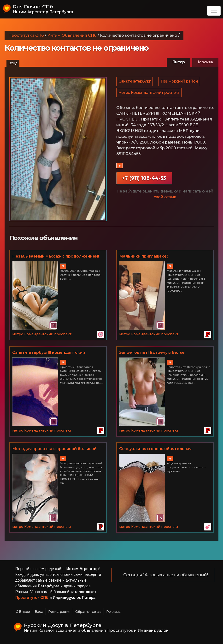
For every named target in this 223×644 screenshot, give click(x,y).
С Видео (23, 612)
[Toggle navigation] (214, 11)
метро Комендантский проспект (149, 94)
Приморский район (180, 82)
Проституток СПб (32, 598)
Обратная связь (88, 612)
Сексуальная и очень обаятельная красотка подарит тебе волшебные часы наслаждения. (162, 449)
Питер (179, 62)
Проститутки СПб (26, 35)
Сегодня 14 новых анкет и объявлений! (166, 575)
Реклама (113, 612)
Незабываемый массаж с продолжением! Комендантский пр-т (56, 257)
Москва (205, 62)
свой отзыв (165, 200)
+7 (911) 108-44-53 (144, 181)
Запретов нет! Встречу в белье (152, 352)
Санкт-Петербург (135, 82)
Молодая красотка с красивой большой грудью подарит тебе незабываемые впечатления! (54, 449)
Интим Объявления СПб (72, 35)
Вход (13, 63)
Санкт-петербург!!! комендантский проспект (49, 353)
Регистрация (59, 612)
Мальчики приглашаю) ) (144, 256)
